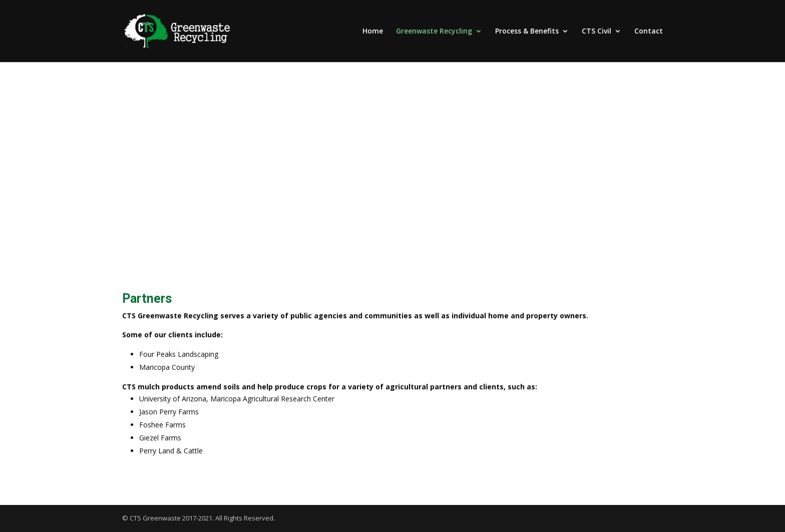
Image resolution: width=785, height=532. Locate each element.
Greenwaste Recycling (434, 32)
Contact (649, 32)
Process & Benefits (527, 32)
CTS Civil (597, 32)
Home (373, 32)
